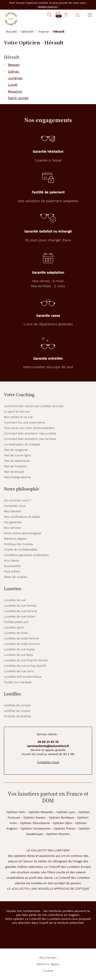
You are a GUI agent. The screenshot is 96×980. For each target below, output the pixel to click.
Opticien (28, 31)
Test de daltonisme (17, 461)
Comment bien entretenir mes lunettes (30, 433)
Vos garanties (13, 522)
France (44, 31)
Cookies (48, 971)
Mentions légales (15, 539)
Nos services (12, 528)
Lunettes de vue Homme (20, 611)
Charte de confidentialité (21, 550)
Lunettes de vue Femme (20, 606)
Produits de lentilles (17, 716)
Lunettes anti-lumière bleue (23, 677)
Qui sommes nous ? (17, 500)
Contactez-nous (15, 506)
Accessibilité (12, 566)
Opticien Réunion (58, 834)
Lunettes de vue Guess (19, 649)
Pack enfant (12, 571)
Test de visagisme (16, 450)
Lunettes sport (14, 627)
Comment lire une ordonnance (25, 423)
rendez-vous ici (48, 7)
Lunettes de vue (15, 600)
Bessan (14, 65)
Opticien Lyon (66, 812)
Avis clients (12, 561)
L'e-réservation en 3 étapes (22, 444)
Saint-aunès (18, 98)
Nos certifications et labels (22, 517)
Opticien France (65, 829)
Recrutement (13, 511)
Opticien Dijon (62, 823)
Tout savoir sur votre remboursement (29, 428)
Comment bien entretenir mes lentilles (30, 439)
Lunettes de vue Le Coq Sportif (25, 666)
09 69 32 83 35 (48, 742)
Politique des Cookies (18, 544)
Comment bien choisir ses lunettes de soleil (34, 406)
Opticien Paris (16, 812)
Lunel (13, 85)
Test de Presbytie (15, 466)
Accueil (11, 31)
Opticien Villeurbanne (35, 823)
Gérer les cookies (16, 577)
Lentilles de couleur (17, 711)
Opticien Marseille (41, 812)
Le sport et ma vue (17, 412)
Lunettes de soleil (16, 633)
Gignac (14, 72)
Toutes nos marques (18, 682)
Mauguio (15, 91)
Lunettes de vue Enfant (20, 617)
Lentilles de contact (17, 705)
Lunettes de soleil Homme (22, 644)
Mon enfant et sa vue (18, 417)
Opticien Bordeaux (61, 818)
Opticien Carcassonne (36, 829)
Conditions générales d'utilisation (26, 555)
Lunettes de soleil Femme (21, 638)
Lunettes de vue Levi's (19, 671)
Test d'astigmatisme (17, 477)
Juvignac (15, 78)
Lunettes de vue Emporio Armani (26, 660)
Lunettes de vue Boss (18, 655)
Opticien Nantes (34, 818)
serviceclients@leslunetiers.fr (48, 746)
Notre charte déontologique (23, 533)
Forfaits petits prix (16, 622)
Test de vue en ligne (17, 455)
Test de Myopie (14, 472)
